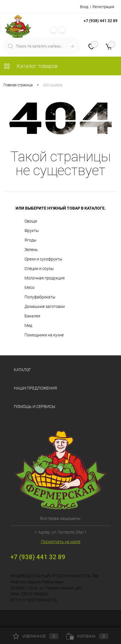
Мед (28, 325)
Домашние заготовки (45, 306)
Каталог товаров (31, 66)
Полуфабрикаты (40, 297)
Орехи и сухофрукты (44, 259)
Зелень (31, 250)
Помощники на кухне (44, 335)
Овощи (31, 221)
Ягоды (31, 240)
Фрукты (32, 231)
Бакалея (32, 316)
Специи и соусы (39, 269)
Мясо (30, 287)
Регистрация (103, 7)
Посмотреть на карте (61, 542)
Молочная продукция (45, 278)
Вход (84, 7)
